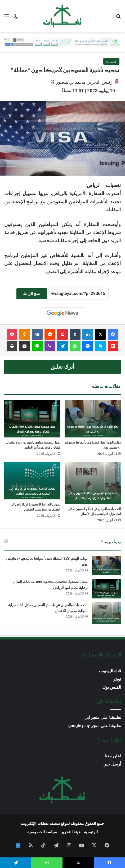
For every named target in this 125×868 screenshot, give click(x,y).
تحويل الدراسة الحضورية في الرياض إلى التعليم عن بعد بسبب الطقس (35, 507)
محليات (111, 61)
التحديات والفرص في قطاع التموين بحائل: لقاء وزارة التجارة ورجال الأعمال (94, 512)
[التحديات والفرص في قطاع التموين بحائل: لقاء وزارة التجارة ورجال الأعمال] (93, 483)
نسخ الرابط (32, 294)
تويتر (117, 679)
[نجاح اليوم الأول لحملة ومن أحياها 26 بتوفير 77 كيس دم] (93, 419)
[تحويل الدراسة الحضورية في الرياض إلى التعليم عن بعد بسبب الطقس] (32, 481)
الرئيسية (91, 832)
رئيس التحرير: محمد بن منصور (84, 82)
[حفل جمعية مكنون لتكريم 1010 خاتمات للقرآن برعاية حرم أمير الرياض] (32, 419)
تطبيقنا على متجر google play (95, 726)
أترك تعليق (63, 367)
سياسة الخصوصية (42, 832)
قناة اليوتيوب (110, 671)
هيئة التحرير (71, 832)
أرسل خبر (112, 764)
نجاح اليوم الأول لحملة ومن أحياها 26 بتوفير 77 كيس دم (93, 445)
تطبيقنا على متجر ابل (103, 717)
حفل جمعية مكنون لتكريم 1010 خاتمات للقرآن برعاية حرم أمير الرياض (33, 445)
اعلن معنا (113, 756)
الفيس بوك (112, 687)
